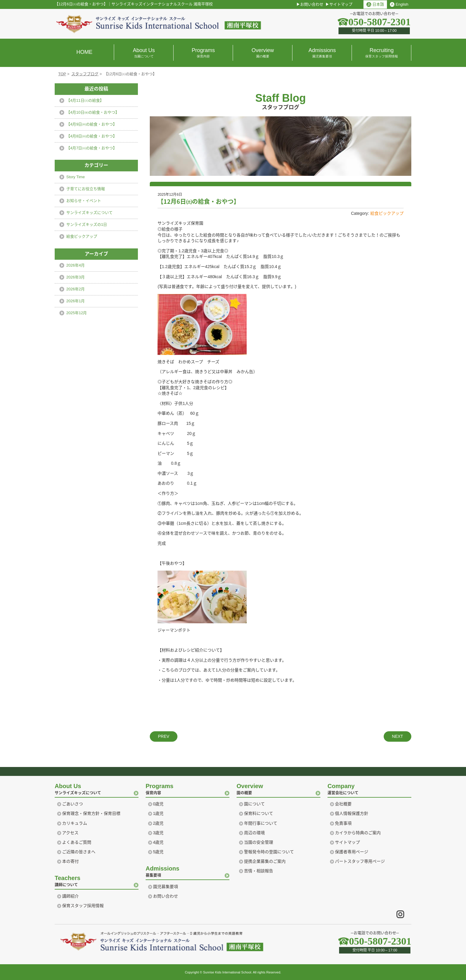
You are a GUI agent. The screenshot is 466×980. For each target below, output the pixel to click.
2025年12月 (77, 313)
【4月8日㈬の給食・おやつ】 (92, 136)
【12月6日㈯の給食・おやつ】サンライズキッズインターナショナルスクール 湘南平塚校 (134, 4)
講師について (97, 880)
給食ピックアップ (387, 213)
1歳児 (158, 813)
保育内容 (188, 788)
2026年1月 (75, 301)
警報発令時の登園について (269, 852)
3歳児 (158, 833)
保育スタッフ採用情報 (83, 906)
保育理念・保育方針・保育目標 (91, 813)
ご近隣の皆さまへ (79, 852)
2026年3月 (75, 277)
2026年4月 (75, 265)
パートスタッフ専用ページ (360, 861)
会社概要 (343, 804)
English (399, 4)
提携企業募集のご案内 (265, 861)
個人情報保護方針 (352, 813)
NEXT (397, 736)
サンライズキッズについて (89, 213)
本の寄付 (70, 861)
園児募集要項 (166, 887)
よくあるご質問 (77, 842)
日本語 (375, 4)
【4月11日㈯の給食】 (85, 100)
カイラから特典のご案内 (358, 833)
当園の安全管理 (259, 842)
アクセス (70, 833)
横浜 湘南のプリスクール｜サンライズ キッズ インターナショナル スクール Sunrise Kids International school (159, 24)
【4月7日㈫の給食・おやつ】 (92, 148)
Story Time (75, 177)
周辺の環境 (254, 833)
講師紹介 (70, 896)
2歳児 (158, 823)
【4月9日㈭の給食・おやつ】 (92, 124)
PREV (163, 736)
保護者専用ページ (352, 852)
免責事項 (343, 823)
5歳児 (158, 852)
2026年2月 (75, 289)
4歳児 (158, 842)
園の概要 (278, 788)
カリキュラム (75, 823)
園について (254, 804)
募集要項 (188, 871)
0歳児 (158, 804)
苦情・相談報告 (259, 871)
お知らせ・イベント (84, 201)
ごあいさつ (73, 804)
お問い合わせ (312, 4)
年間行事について (261, 823)
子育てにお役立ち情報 (86, 189)
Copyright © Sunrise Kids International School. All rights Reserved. (233, 972)
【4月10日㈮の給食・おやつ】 (93, 112)
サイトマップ (341, 4)
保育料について (259, 813)
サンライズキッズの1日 (87, 224)
